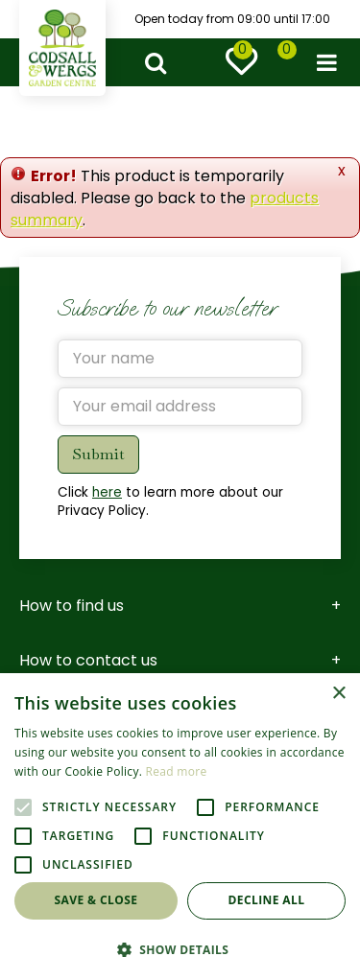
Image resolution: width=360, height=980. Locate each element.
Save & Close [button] (96, 900)
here (107, 492)
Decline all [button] (267, 900)
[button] (180, 949)
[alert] (180, 827)
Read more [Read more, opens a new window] (177, 771)
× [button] (338, 694)
